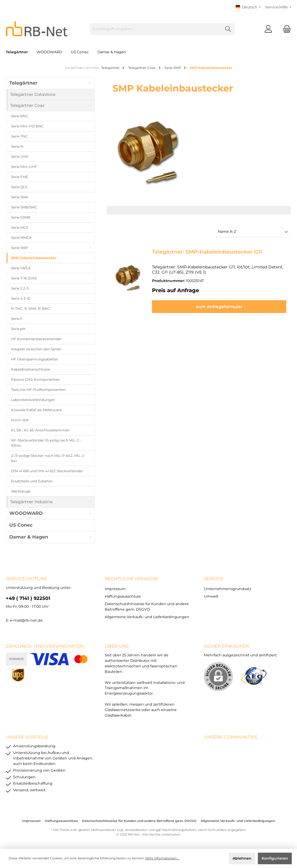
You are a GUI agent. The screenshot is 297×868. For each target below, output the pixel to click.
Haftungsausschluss (123, 596)
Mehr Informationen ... (162, 858)
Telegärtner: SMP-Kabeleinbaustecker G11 (207, 252)
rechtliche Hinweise (131, 579)
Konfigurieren (275, 858)
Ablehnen (242, 858)
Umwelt (211, 596)
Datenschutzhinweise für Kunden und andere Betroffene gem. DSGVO (139, 821)
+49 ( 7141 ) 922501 (28, 598)
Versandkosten (136, 830)
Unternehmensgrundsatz (228, 589)
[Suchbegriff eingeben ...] (156, 29)
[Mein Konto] (268, 29)
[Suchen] (228, 29)
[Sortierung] (253, 232)
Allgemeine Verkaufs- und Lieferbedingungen (147, 617)
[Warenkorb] (285, 29)
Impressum (115, 589)
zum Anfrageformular (219, 307)
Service (214, 579)
